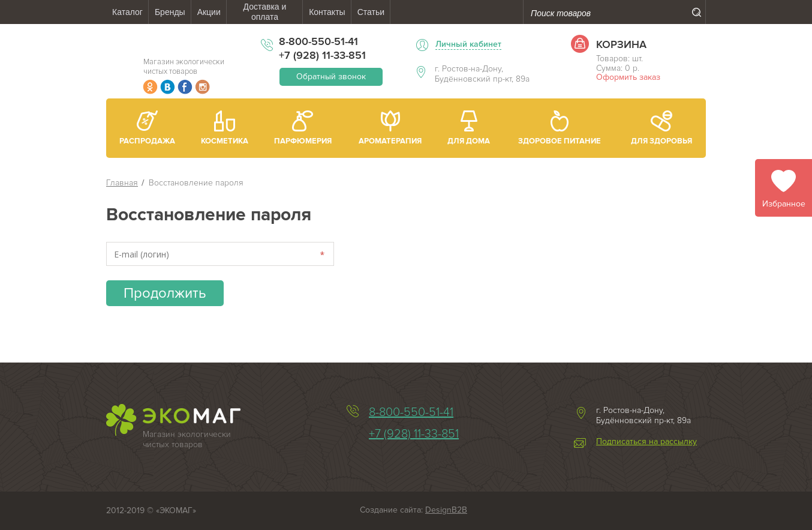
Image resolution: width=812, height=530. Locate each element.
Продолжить (165, 293)
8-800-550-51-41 (318, 41)
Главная (122, 183)
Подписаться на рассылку (646, 442)
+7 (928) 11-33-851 (322, 55)
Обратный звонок (331, 77)
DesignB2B (446, 510)
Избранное (784, 204)
